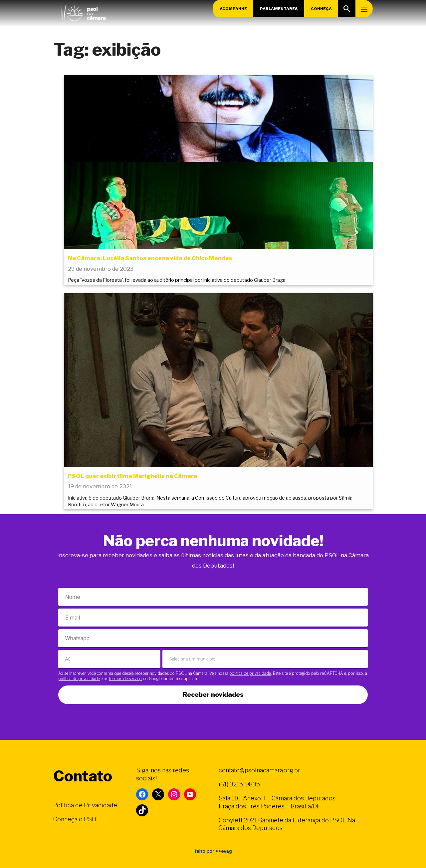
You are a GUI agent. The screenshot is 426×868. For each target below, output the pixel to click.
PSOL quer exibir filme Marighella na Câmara (133, 476)
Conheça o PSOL (77, 820)
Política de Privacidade (85, 806)
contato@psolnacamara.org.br (259, 771)
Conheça (321, 9)
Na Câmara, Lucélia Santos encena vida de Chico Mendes (150, 258)
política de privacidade (250, 674)
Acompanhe (233, 9)
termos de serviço (125, 679)
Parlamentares (279, 9)
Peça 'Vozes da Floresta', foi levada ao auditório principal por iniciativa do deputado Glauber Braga (177, 280)
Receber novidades (213, 695)
